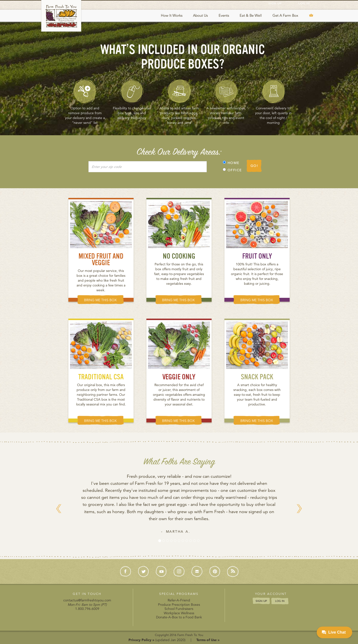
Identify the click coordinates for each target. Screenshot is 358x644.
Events (224, 15)
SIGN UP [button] (261, 601)
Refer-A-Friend (179, 600)
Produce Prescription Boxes (179, 605)
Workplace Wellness (179, 613)
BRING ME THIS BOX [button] (100, 300)
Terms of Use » (208, 640)
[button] (59, 527)
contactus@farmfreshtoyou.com (87, 600)
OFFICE (232, 170)
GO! (254, 166)
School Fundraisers (179, 609)
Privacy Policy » (141, 640)
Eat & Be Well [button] (251, 15)
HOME (231, 163)
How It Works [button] (172, 15)
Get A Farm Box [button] (285, 15)
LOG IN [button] (280, 601)
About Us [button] (200, 15)
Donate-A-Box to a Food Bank (179, 617)
